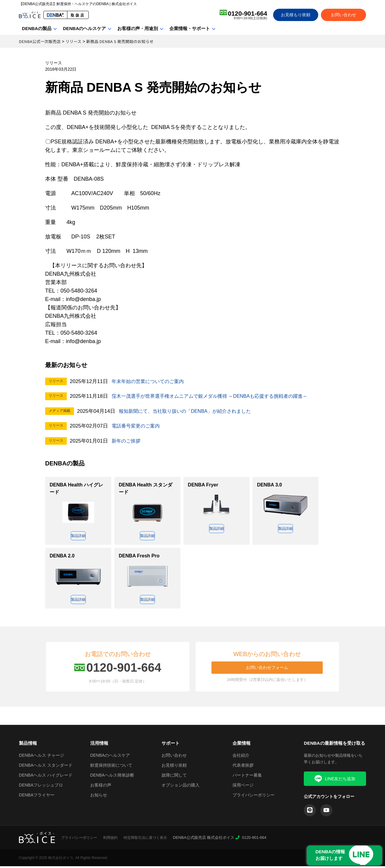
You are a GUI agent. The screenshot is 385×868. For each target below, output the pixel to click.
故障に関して (174, 777)
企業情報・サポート (190, 28)
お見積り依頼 (174, 767)
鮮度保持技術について (111, 767)
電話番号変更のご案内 (137, 426)
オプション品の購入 (180, 787)
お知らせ (99, 797)
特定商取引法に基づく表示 (145, 839)
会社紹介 (241, 757)
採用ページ (243, 787)
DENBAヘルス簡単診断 (112, 777)
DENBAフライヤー (37, 797)
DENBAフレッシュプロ (41, 787)
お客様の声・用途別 (138, 28)
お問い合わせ (343, 15)
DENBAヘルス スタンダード (46, 767)
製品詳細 (78, 536)
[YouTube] (326, 812)
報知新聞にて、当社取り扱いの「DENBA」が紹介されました (189, 411)
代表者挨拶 (243, 767)
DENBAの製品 (37, 28)
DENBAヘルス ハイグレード (46, 777)
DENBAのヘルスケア (84, 28)
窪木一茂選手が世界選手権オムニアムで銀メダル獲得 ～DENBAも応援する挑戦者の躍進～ (216, 396)
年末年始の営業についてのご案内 (150, 381)
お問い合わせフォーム (267, 669)
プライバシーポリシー (254, 797)
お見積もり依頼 (296, 15)
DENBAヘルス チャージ (42, 757)
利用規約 (110, 839)
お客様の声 (101, 787)
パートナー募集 (247, 777)
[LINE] (310, 812)
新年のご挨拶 (127, 441)
